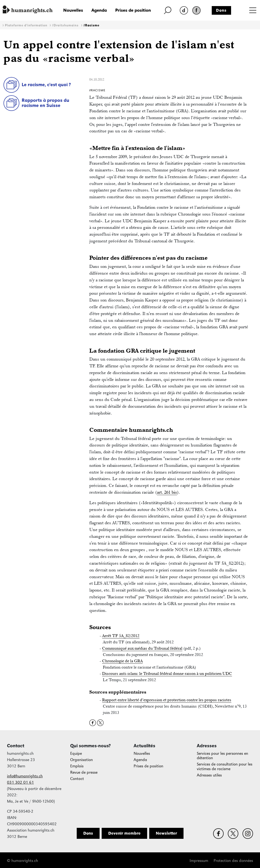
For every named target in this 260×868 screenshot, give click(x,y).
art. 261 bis (167, 492)
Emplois (77, 766)
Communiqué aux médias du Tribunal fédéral (142, 648)
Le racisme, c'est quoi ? (46, 85)
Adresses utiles (209, 775)
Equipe (76, 753)
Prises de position (133, 10)
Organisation (81, 760)
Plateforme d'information (26, 25)
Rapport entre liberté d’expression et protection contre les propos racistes (167, 700)
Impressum (199, 861)
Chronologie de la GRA (122, 661)
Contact (77, 779)
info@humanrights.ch (25, 776)
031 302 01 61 (20, 782)
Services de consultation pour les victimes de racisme (225, 767)
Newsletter (166, 833)
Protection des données (233, 861)
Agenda (99, 10)
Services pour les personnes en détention (222, 756)
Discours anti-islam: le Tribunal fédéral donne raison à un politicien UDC (167, 673)
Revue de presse (84, 772)
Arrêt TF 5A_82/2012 (121, 636)
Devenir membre (124, 833)
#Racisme (91, 25)
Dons (221, 10)
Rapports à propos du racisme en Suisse (45, 103)
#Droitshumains (65, 25)
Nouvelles (73, 10)
